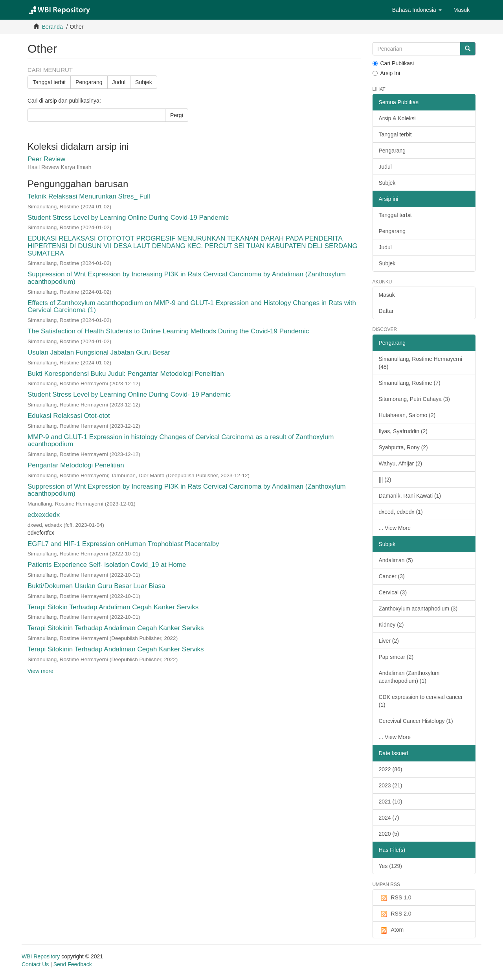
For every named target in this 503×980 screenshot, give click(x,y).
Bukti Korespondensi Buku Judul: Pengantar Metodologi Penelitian (126, 374)
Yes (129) (390, 866)
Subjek (144, 82)
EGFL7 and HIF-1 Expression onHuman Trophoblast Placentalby (123, 544)
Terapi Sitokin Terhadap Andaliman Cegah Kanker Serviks (113, 607)
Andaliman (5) (396, 560)
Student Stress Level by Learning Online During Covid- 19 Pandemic (129, 394)
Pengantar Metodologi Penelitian (76, 465)
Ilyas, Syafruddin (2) (403, 431)
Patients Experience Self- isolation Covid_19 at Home (107, 565)
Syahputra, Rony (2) (403, 447)
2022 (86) (391, 769)
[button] (417, 10)
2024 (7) (389, 818)
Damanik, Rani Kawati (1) (410, 496)
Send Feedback (73, 964)
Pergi (177, 115)
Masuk (387, 295)
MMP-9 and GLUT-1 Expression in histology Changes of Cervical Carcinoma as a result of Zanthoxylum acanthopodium (181, 441)
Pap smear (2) (396, 657)
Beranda (52, 27)
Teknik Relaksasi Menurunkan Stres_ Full (89, 196)
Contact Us (35, 964)
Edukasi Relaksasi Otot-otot (69, 416)
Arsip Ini (386, 73)
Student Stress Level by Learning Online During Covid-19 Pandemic (128, 218)
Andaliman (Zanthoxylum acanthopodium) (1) (409, 677)
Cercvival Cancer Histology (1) (416, 721)
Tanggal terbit (49, 82)
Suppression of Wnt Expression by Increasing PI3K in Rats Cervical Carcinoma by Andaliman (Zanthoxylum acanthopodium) (187, 278)
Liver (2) (389, 641)
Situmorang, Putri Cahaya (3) (414, 399)
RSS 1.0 (395, 898)
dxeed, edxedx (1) (401, 512)
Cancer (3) (392, 576)
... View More (395, 528)
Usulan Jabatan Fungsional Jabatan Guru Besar (99, 352)
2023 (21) (391, 785)
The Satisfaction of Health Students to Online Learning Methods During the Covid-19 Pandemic (168, 331)
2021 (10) (391, 802)
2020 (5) (389, 834)
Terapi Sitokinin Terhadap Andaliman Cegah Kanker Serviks (116, 628)
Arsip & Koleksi (397, 118)
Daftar (386, 311)
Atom (391, 930)
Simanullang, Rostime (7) (410, 383)
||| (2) (385, 480)
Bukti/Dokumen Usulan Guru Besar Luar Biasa (96, 586)
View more (40, 671)
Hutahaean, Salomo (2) (407, 415)
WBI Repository (41, 956)
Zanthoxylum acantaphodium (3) (418, 609)
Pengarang (89, 82)
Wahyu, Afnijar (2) (401, 463)
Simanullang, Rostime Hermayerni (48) (420, 363)
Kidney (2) (391, 625)
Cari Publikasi (393, 63)
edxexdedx (44, 515)
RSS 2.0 (395, 914)
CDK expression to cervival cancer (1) (421, 701)
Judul (119, 82)
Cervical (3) (393, 592)
